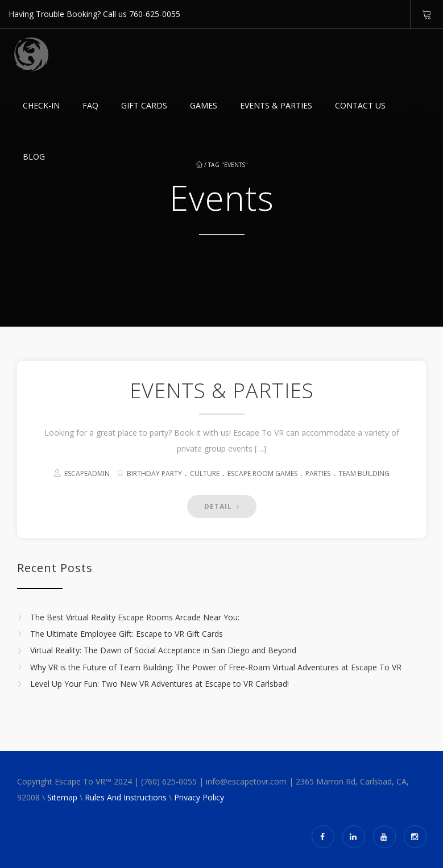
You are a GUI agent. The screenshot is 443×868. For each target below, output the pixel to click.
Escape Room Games (262, 473)
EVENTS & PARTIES (276, 105)
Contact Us (360, 105)
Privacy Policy (199, 797)
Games (204, 105)
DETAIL (222, 506)
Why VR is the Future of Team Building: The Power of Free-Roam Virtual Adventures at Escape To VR (216, 667)
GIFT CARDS (144, 105)
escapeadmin (87, 473)
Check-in (41, 105)
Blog (34, 157)
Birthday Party (154, 473)
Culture (205, 473)
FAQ (90, 105)
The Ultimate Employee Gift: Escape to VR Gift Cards (127, 634)
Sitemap (62, 797)
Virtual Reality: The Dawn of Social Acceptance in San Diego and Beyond (163, 651)
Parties (318, 473)
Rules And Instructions (126, 797)
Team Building (364, 473)
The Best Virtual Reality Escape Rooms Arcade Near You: (135, 617)
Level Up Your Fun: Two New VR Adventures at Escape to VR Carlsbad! (160, 684)
